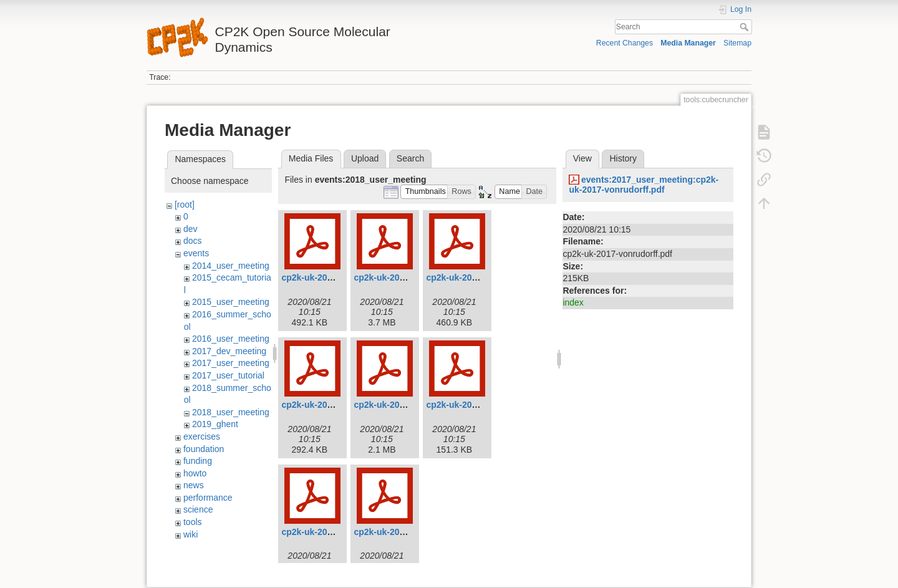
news (194, 485)
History (623, 158)
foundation (204, 449)
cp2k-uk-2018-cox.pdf (326, 405)
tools (193, 522)
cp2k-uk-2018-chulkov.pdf (479, 277)
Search (746, 27)
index (573, 302)
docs (193, 241)
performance (208, 498)
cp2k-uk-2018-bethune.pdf (408, 277)
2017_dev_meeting (229, 351)
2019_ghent (215, 424)
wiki (191, 534)
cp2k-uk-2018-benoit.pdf (331, 277)
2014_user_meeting (231, 266)
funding (198, 461)
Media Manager (688, 43)
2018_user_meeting (231, 412)
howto (195, 473)
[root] (185, 205)
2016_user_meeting (231, 339)
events (196, 253)
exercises (202, 436)
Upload (365, 158)
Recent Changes (625, 43)
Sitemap (737, 43)
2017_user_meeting (231, 363)
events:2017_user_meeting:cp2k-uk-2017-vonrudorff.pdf (644, 185)
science (198, 509)
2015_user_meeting (231, 302)
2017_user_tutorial (228, 375)
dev (191, 229)
